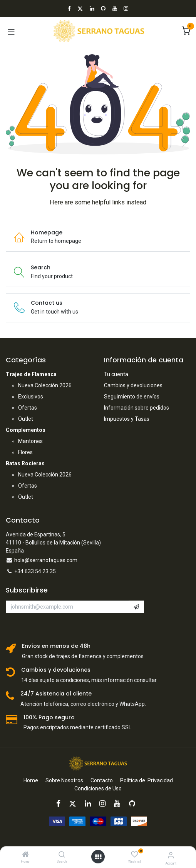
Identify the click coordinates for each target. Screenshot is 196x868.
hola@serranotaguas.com (46, 560)
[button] (136, 607)
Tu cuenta (116, 374)
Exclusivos (31, 397)
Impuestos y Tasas (127, 419)
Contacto (102, 780)
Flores (25, 452)
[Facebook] (69, 8)
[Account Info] (171, 855)
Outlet (26, 419)
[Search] (62, 855)
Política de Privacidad (147, 780)
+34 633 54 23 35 (35, 571)
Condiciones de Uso (98, 788)
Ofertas (28, 408)
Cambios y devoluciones (133, 385)
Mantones (30, 441)
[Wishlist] (135, 855)
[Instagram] (126, 8)
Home (31, 780)
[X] (80, 8)
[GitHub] (103, 8)
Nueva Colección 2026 (45, 385)
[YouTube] (115, 8)
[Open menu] (98, 857)
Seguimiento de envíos (132, 397)
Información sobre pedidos (137, 408)
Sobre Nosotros (64, 780)
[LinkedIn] (92, 8)
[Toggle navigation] (11, 31)
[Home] (25, 855)
